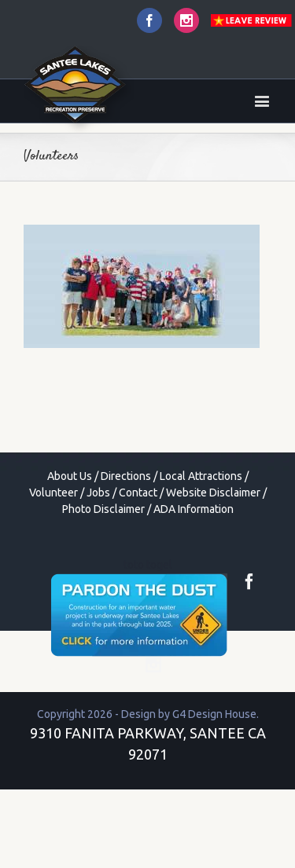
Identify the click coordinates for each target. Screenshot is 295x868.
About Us (70, 476)
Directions (126, 476)
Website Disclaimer (213, 493)
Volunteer (53, 493)
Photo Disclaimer (103, 509)
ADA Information (194, 509)
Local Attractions (201, 476)
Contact (138, 493)
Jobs (98, 493)
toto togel (148, 565)
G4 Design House (214, 714)
